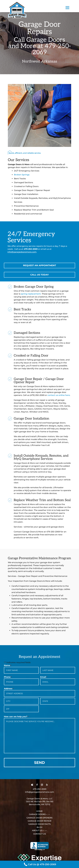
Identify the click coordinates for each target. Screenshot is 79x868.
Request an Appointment (40, 265)
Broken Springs (22, 175)
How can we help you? (16, 717)
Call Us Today (39, 275)
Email (44, 677)
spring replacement (31, 294)
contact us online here (59, 395)
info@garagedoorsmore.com (22, 252)
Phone (8, 677)
